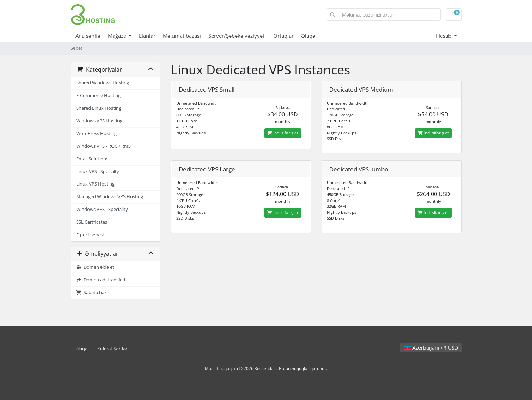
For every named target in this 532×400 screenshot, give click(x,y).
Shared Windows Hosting (103, 83)
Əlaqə (308, 36)
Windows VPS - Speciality (102, 209)
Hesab (444, 36)
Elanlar (147, 36)
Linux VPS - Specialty (98, 172)
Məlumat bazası (182, 36)
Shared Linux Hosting (99, 108)
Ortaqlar (283, 36)
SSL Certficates (92, 222)
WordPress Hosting (96, 134)
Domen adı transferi (101, 280)
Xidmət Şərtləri (113, 349)
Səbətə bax (92, 293)
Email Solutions (92, 159)
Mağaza (118, 36)
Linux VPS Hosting (95, 184)
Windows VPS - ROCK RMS (103, 146)
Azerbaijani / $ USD (431, 348)
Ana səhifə (88, 36)
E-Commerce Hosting (98, 95)
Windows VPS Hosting (99, 121)
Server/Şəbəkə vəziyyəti (237, 36)
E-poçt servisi (90, 235)
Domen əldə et (95, 267)
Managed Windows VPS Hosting (110, 197)
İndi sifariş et (283, 133)
